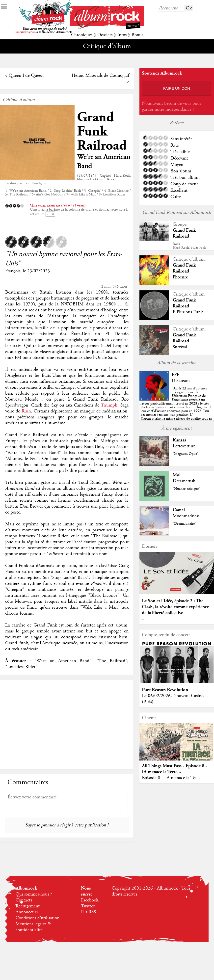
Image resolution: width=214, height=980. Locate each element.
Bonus (137, 35)
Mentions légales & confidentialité (34, 927)
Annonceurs (27, 912)
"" (176, 407)
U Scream (181, 381)
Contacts (24, 900)
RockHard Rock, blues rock (189, 246)
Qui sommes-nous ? (34, 894)
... (144, 619)
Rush (26, 411)
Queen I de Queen (26, 76)
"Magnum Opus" (186, 454)
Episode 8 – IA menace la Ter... (171, 778)
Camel (179, 510)
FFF (175, 375)
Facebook (90, 900)
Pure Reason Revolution (165, 690)
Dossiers (105, 35)
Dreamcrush (184, 481)
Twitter (88, 906)
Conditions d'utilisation (38, 918)
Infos (122, 35)
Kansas (179, 440)
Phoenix (180, 277)
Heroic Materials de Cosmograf (100, 76)
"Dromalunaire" (184, 524)
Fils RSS (88, 912)
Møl (177, 475)
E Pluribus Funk (188, 312)
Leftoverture (184, 446)
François (13, 271)
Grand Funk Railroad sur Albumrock (177, 213)
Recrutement (28, 906)
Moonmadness (186, 516)
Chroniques (82, 35)
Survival (180, 347)
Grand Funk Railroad (102, 131)
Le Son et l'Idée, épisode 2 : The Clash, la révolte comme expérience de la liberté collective (175, 607)
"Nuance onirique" (186, 489)
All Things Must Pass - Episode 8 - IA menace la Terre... (174, 769)
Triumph (109, 405)
